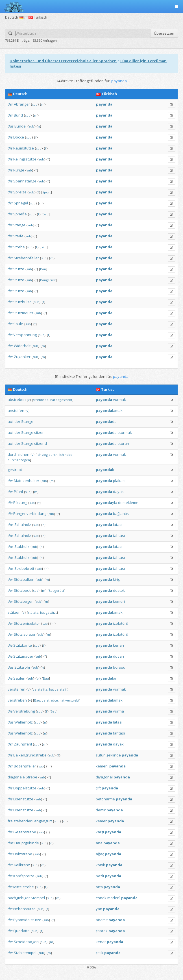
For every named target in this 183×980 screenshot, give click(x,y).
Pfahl (18, 492)
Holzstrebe (23, 854)
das (11, 126)
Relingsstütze (25, 159)
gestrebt (15, 470)
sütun (101, 755)
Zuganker (22, 357)
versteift (61, 689)
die (10, 137)
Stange (19, 225)
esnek (101, 898)
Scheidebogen (26, 942)
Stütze (19, 269)
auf (11, 421)
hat (53, 400)
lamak (109, 410)
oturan (123, 443)
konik (100, 865)
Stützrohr (22, 667)
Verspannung (25, 335)
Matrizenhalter (27, 481)
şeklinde (114, 755)
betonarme (105, 799)
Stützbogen (24, 601)
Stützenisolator (27, 623)
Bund (18, 115)
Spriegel (21, 203)
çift (98, 788)
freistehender (20, 821)
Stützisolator (25, 634)
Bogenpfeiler (25, 766)
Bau (46, 214)
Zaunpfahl (23, 744)
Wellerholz (24, 722)
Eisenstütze (23, 799)
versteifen (17, 689)
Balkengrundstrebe (30, 755)
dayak (118, 492)
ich (39, 455)
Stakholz (22, 546)
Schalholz (23, 524)
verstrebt (72, 700)
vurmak (119, 399)
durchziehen (18, 454)
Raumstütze (24, 148)
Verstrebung (24, 711)
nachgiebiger (19, 898)
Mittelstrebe (24, 887)
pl (38, 678)
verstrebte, (50, 700)
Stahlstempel (25, 953)
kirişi (117, 579)
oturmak (125, 432)
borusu (119, 667)
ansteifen (16, 410)
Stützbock (22, 590)
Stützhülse (22, 302)
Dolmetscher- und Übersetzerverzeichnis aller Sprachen (63, 61)
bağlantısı (121, 514)
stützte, (34, 612)
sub (35, 104)
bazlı (100, 876)
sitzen (39, 432)
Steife (18, 236)
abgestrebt (64, 400)
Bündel (20, 126)
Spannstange (25, 181)
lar (106, 678)
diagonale (16, 777)
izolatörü (121, 623)
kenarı (118, 645)
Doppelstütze (25, 788)
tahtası (119, 535)
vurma (118, 711)
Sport (47, 192)
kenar (101, 942)
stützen (14, 612)
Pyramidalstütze (27, 920)
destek (119, 590)
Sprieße (20, 214)
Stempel (38, 898)
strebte (39, 400)
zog (45, 455)
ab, (47, 400)
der (10, 104)
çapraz (102, 931)
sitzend (41, 443)
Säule (18, 324)
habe (68, 455)
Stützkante (23, 645)
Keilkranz (22, 865)
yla (106, 503)
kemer (101, 821)
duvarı (118, 656)
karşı (100, 832)
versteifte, (41, 689)
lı (105, 470)
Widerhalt (22, 346)
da (106, 421)
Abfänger (22, 104)
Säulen (19, 678)
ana (99, 843)
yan (99, 909)
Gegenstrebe (25, 832)
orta (99, 887)
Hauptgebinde (27, 843)
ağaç (100, 854)
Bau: (38, 700)
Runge (19, 170)
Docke (19, 137)
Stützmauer (23, 313)
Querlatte (21, 931)
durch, (54, 455)
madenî (114, 898)
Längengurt (42, 821)
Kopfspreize (24, 876)
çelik (100, 953)
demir (101, 810)
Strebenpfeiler (26, 258)
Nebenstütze (24, 909)
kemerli (102, 766)
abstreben (17, 399)
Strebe (19, 247)
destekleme (128, 503)
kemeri (119, 601)
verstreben (17, 700)
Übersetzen (164, 33)
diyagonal (104, 777)
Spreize (20, 192)
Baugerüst (48, 280)
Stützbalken (24, 579)
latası (118, 524)
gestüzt (51, 612)
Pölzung (20, 503)
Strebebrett (24, 568)
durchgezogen (19, 460)
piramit (102, 920)
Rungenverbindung (30, 514)
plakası (119, 481)
